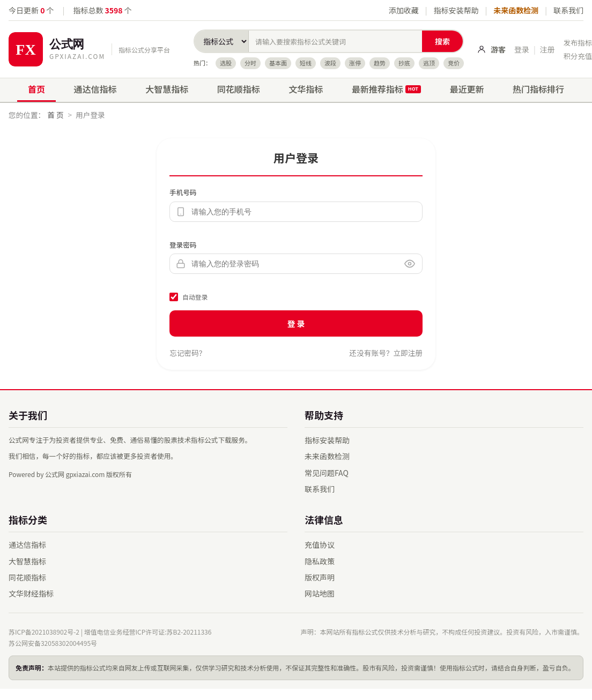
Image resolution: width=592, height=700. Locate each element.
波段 (330, 63)
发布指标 (578, 43)
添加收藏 (404, 10)
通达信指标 (95, 89)
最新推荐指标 (386, 89)
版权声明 (320, 577)
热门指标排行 (538, 89)
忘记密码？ (188, 353)
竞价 (454, 63)
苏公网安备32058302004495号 (53, 643)
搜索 (442, 41)
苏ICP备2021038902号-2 (44, 632)
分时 (250, 63)
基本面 (278, 63)
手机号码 (183, 192)
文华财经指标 (31, 593)
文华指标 (306, 89)
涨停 (355, 63)
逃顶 (429, 63)
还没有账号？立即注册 (386, 353)
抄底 (404, 63)
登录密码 (183, 245)
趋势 (380, 63)
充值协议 (320, 545)
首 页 (55, 115)
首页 (36, 89)
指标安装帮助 (456, 10)
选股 (226, 63)
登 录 (296, 323)
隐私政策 (320, 561)
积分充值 (578, 56)
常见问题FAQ (327, 473)
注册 (547, 49)
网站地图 (320, 593)
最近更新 (467, 89)
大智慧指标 (167, 89)
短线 (306, 63)
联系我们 (568, 10)
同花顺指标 (239, 89)
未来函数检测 (516, 10)
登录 (522, 49)
